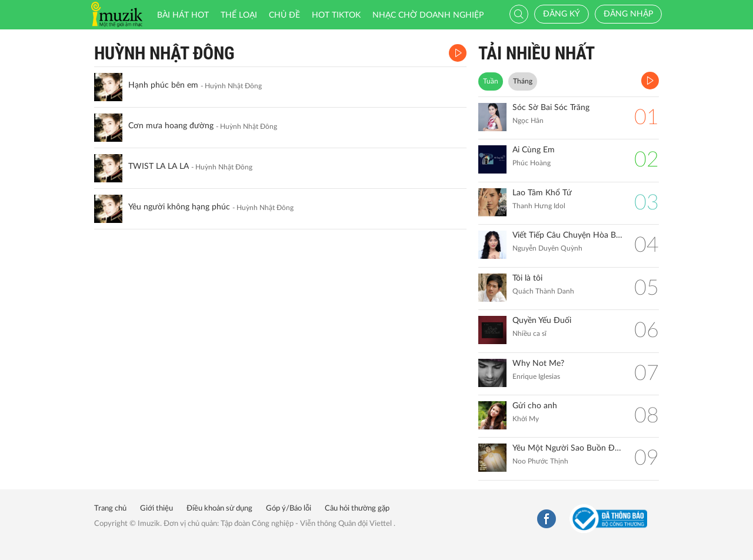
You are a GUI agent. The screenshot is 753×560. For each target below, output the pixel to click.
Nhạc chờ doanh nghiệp (428, 15)
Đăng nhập (628, 14)
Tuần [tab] (491, 81)
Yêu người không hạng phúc (179, 207)
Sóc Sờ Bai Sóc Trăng (551, 108)
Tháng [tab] (523, 81)
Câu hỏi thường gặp (357, 509)
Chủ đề (284, 15)
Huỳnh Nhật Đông (164, 53)
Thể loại (239, 15)
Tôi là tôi (527, 278)
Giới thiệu (156, 509)
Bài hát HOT (183, 15)
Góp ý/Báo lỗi (289, 509)
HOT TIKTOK (336, 15)
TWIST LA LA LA (159, 166)
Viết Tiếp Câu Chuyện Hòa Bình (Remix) (567, 235)
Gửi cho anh (535, 406)
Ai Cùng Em (534, 150)
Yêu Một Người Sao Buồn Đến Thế (567, 448)
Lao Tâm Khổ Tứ (542, 193)
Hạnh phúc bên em (163, 85)
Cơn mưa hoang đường (171, 126)
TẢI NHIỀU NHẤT (537, 53)
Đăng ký (562, 14)
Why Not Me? (538, 364)
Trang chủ (110, 509)
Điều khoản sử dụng (219, 509)
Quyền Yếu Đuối (542, 321)
